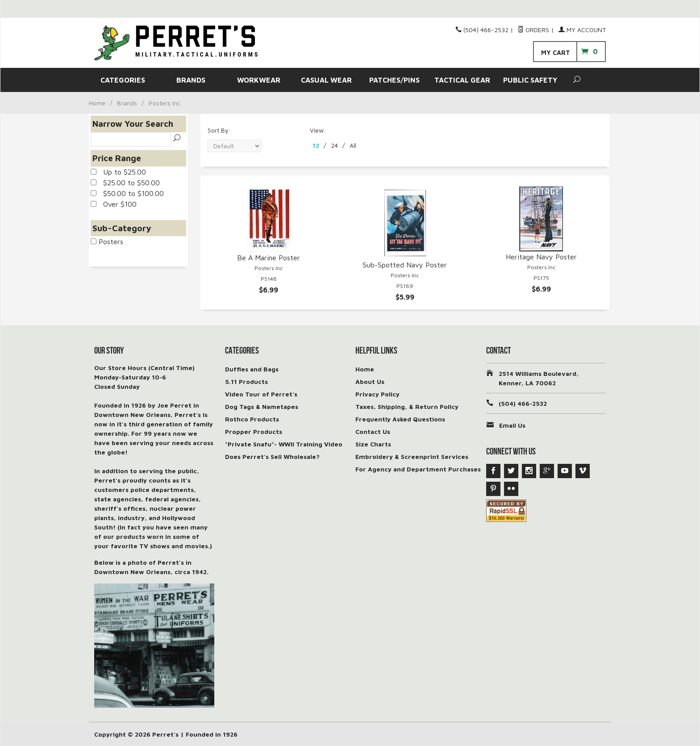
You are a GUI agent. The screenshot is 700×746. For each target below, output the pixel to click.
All (353, 145)
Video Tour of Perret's (261, 394)
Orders (533, 30)
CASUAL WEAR (326, 80)
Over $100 (114, 204)
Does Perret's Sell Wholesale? (272, 456)
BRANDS (191, 80)
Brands (127, 103)
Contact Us (373, 431)
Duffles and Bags (252, 369)
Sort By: (219, 130)
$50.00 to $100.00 (127, 193)
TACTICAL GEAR (462, 80)
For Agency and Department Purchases (418, 469)
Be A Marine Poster (269, 258)
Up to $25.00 (118, 172)
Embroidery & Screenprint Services (412, 456)
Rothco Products (252, 419)
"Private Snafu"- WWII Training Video (284, 444)
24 (334, 145)
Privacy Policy (377, 394)
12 (316, 145)
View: (318, 130)
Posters (107, 242)
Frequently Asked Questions (400, 419)
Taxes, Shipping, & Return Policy (407, 406)
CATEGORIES (123, 80)
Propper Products (254, 431)
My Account (582, 30)
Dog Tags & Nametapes (262, 406)
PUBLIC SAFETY (530, 80)
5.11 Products (246, 381)
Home (97, 103)
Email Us (512, 425)
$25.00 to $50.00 (125, 183)
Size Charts (373, 444)
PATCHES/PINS (394, 80)
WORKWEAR (259, 80)
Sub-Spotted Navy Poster (405, 265)
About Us (370, 381)
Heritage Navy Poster (541, 257)
